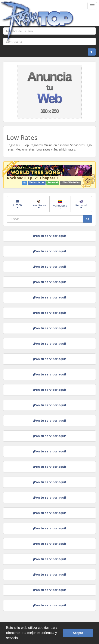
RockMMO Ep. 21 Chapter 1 (33, 178)
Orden (18, 204)
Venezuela (60, 204)
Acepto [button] (78, 633)
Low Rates (39, 204)
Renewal (81, 204)
